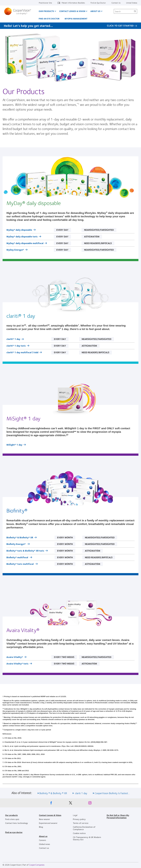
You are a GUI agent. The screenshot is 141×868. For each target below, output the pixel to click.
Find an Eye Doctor (98, 3)
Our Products (46, 11)
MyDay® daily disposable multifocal (25, 243)
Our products (11, 815)
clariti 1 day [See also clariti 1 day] (81, 793)
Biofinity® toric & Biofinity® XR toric (25, 551)
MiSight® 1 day (14, 445)
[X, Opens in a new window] (71, 804)
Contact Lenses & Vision (72, 11)
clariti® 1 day (13, 339)
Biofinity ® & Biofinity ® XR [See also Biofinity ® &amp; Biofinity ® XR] (53, 793)
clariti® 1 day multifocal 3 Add (22, 353)
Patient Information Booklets (73, 3)
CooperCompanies (37, 865)
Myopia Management (76, 19)
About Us (95, 11)
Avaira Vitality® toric (17, 664)
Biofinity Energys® (16, 544)
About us (43, 836)
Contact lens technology (17, 823)
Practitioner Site (45, 3)
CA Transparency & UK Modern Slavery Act (87, 838)
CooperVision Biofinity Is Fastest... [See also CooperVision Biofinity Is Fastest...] (112, 793)
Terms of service (81, 823)
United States (132, 3)
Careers (43, 840)
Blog (41, 827)
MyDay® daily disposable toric (22, 237)
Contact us (44, 848)
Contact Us (116, 3)
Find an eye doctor (14, 832)
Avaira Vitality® (15, 657)
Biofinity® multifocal (18, 558)
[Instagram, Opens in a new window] (90, 804)
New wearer (44, 819)
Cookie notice (79, 833)
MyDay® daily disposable (19, 230)
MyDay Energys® (15, 250)
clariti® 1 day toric (16, 346)
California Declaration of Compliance (84, 828)
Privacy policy (79, 819)
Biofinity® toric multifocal (20, 564)
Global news (45, 844)
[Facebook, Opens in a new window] (51, 804)
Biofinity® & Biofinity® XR (20, 538)
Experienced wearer (48, 823)
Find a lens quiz (12, 819)
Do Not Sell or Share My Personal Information (118, 816)
